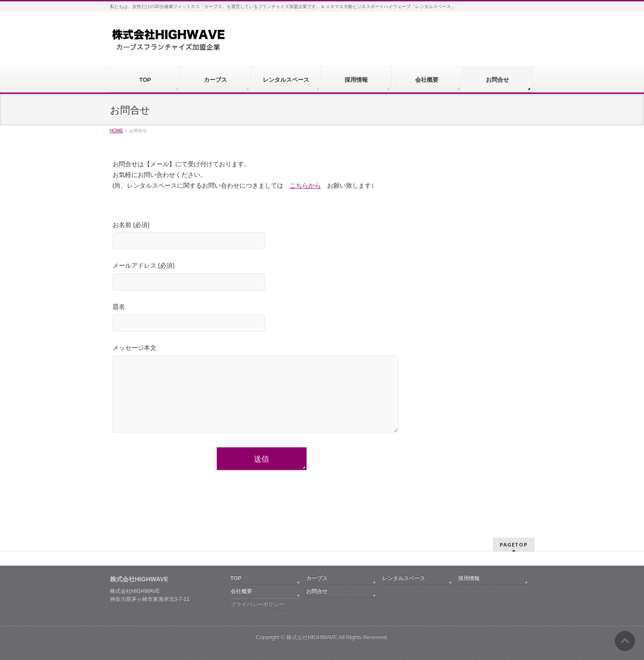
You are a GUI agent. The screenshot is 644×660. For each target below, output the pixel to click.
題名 (262, 318)
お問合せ (317, 591)
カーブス (317, 578)
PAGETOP (514, 544)
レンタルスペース (404, 578)
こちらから (305, 185)
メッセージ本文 (262, 391)
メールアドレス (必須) (262, 277)
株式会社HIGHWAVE (312, 637)
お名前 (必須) (262, 237)
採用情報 (469, 578)
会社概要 (241, 591)
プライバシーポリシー (257, 604)
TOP (236, 578)
